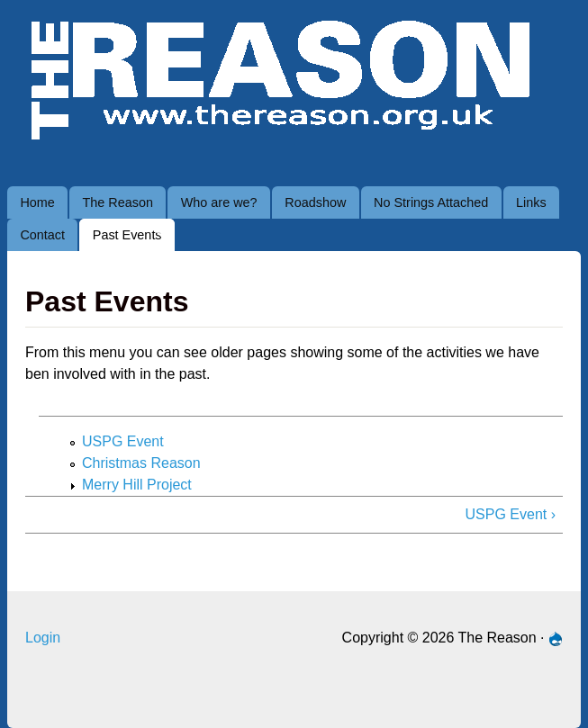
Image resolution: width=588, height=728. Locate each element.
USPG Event (123, 441)
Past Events (122, 239)
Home (37, 202)
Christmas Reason (141, 463)
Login (43, 638)
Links (531, 202)
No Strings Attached (431, 202)
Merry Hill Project (137, 485)
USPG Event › (511, 514)
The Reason (118, 202)
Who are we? (219, 202)
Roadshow (315, 202)
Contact (42, 235)
